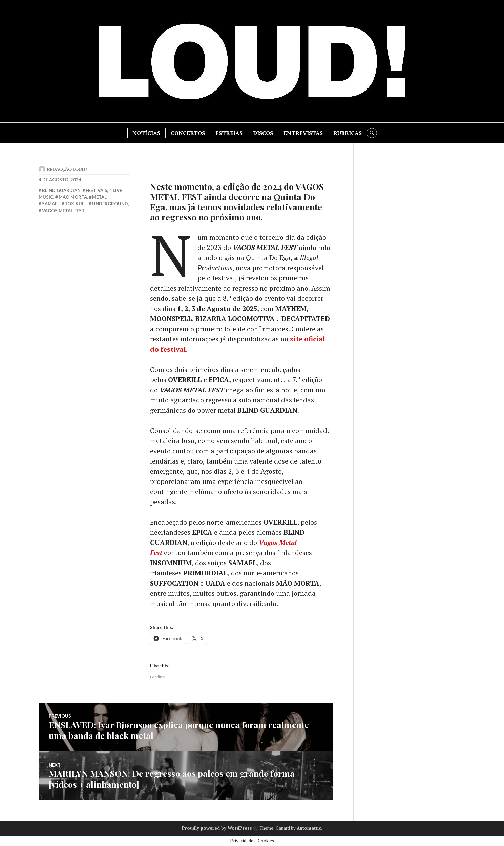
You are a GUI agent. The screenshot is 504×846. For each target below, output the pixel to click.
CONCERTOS (188, 133)
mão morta (73, 197)
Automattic (309, 828)
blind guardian (61, 190)
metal (99, 197)
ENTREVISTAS (303, 133)
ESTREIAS (229, 133)
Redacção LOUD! (67, 169)
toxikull (76, 204)
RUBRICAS (348, 133)
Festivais (97, 190)
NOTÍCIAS (146, 133)
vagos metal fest (63, 211)
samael (51, 204)
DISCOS (263, 133)
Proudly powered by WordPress (217, 828)
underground (110, 204)
